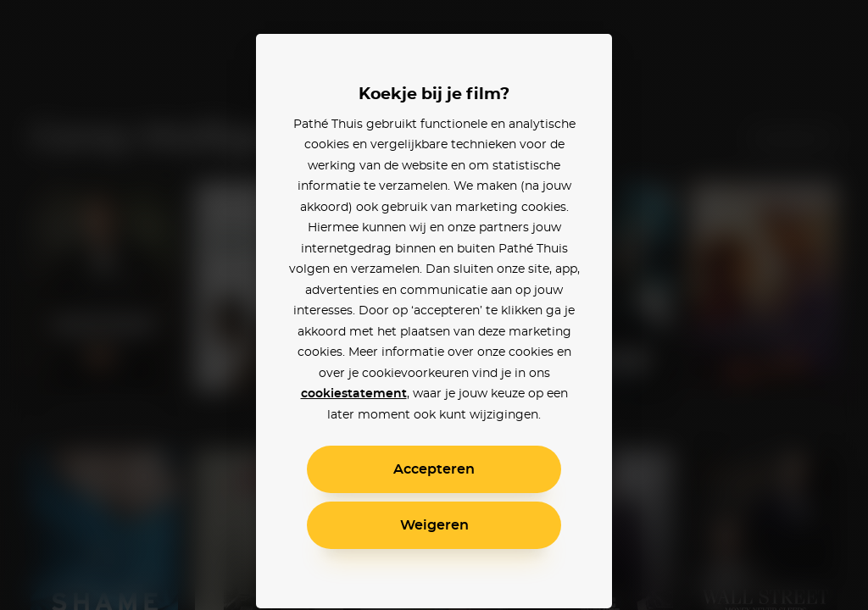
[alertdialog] (434, 305)
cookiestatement (354, 394)
